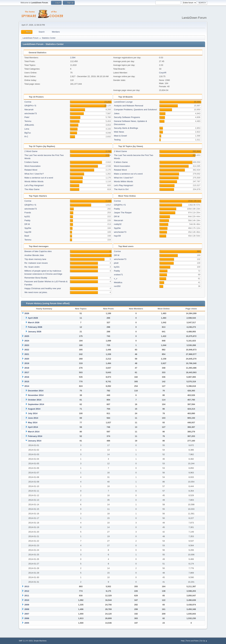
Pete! (27, 117)
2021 (27, 354)
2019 (27, 363)
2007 (27, 614)
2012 (27, 591)
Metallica (118, 282)
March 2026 (34, 322)
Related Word (31, 170)
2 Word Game (31, 151)
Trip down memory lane (35, 259)
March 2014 (34, 432)
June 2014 (33, 418)
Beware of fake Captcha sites (38, 251)
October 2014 (35, 400)
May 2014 (33, 423)
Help (183, 641)
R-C (26, 137)
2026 (27, 313)
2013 (27, 586)
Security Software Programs (127, 117)
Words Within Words (34, 181)
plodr (116, 263)
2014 (27, 386)
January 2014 (35, 441)
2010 (27, 600)
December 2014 (36, 391)
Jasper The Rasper (123, 213)
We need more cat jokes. (36, 292)
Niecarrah (29, 110)
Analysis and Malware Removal (129, 106)
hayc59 (28, 232)
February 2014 (35, 436)
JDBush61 (29, 125)
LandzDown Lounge (123, 102)
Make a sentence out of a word (39, 178)
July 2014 (33, 413)
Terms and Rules (192, 641)
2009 (27, 605)
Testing (117, 140)
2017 (27, 372)
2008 (27, 609)
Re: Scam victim (32, 267)
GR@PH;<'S (30, 106)
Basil (27, 236)
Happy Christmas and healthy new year (43, 288)
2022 (27, 350)
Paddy (27, 220)
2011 (27, 596)
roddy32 (118, 224)
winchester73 (31, 113)
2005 (27, 623)
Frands (28, 213)
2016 (27, 377)
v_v (116, 279)
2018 (27, 368)
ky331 (27, 216)
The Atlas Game (32, 189)
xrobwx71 (118, 275)
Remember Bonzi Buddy (36, 278)
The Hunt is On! (121, 189)
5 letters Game (31, 162)
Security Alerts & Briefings (126, 128)
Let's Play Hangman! (34, 185)
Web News (119, 132)
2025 (27, 336)
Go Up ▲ (204, 641)
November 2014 (36, 395)
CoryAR (163, 73)
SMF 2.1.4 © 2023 (26, 641)
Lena (27, 129)
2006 (27, 618)
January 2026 (35, 332)
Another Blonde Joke (34, 255)
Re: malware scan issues (36, 263)
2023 (27, 345)
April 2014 (33, 427)
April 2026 (33, 318)
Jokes (117, 113)
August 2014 (34, 409)
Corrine (28, 102)
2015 (27, 382)
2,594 (73, 58)
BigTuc (28, 133)
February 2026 (35, 327)
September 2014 (36, 404)
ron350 (117, 286)
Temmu (28, 121)
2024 (27, 341)
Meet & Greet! (120, 136)
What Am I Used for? (34, 174)
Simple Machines (40, 641)
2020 (27, 359)
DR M (27, 224)
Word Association (33, 166)
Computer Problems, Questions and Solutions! (135, 110)
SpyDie (28, 228)
